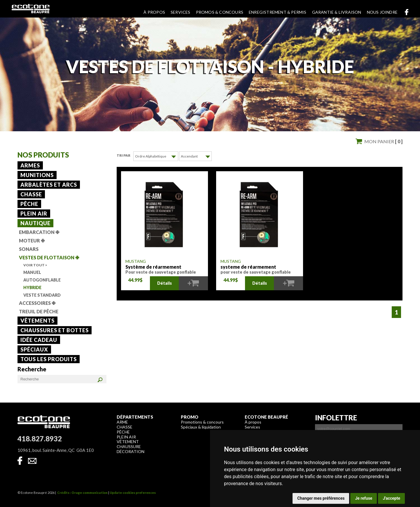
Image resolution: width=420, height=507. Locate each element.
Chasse (31, 194)
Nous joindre (382, 12)
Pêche (29, 204)
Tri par (124, 155)
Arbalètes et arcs (49, 185)
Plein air (34, 214)
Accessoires (37, 303)
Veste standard (42, 295)
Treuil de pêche (39, 311)
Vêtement (128, 442)
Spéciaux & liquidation (201, 427)
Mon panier (383, 141)
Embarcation (39, 232)
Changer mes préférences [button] (321, 498)
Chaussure (129, 446)
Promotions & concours (202, 422)
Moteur (32, 241)
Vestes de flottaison (49, 257)
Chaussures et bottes (55, 330)
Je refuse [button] (364, 498)
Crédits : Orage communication (82, 493)
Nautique (35, 223)
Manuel (32, 272)
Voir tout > (35, 265)
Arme (122, 422)
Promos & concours (220, 12)
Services (181, 12)
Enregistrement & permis (278, 12)
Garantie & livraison (337, 12)
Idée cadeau (39, 340)
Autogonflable (42, 280)
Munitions (37, 175)
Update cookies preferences (133, 493)
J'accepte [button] (391, 498)
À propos (154, 12)
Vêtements (37, 321)
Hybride (32, 287)
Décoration (131, 451)
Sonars (29, 249)
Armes (30, 165)
